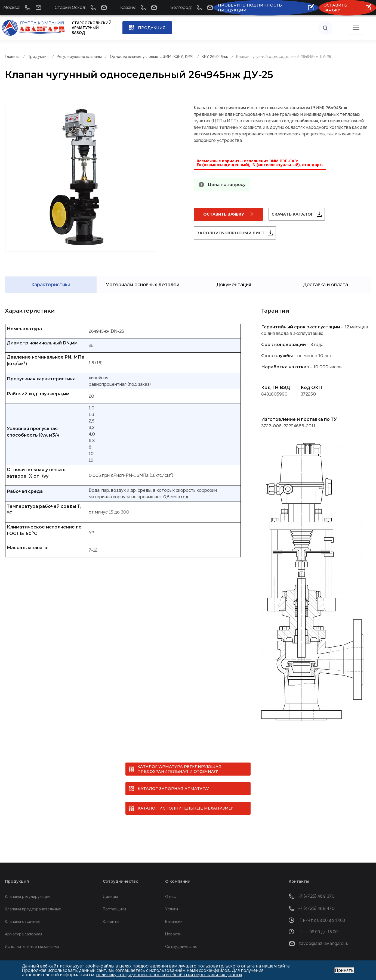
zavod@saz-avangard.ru (323, 936)
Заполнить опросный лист (237, 233)
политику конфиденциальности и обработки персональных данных (169, 975)
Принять (344, 970)
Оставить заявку (224, 214)
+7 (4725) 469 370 (317, 889)
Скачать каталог (299, 214)
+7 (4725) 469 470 (317, 901)
